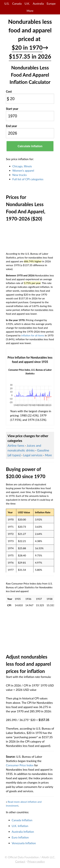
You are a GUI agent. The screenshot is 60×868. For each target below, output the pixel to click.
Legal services (33, 455)
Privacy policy (36, 861)
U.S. (7, 4)
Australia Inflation (23, 832)
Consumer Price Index (20, 765)
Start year (12, 109)
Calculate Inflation (30, 146)
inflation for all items (33, 335)
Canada (17, 4)
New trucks (20, 175)
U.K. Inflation (20, 826)
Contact (20, 861)
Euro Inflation (20, 837)
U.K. (27, 4)
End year (11, 126)
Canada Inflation (22, 820)
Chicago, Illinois (22, 166)
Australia (38, 4)
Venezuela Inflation (24, 843)
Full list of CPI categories (28, 179)
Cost (9, 91)
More (30, 11)
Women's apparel (23, 171)
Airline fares (16, 445)
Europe (51, 4)
